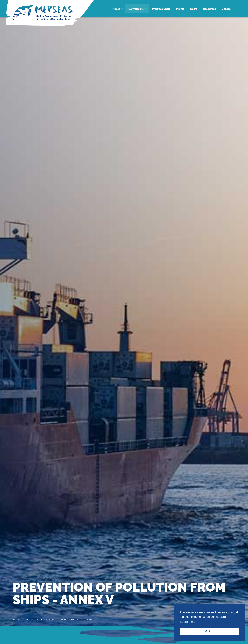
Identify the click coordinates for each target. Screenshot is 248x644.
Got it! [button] (209, 631)
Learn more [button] (188, 622)
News (194, 9)
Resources (209, 9)
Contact (227, 9)
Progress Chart (161, 9)
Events (180, 9)
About (116, 9)
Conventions (136, 9)
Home (16, 619)
